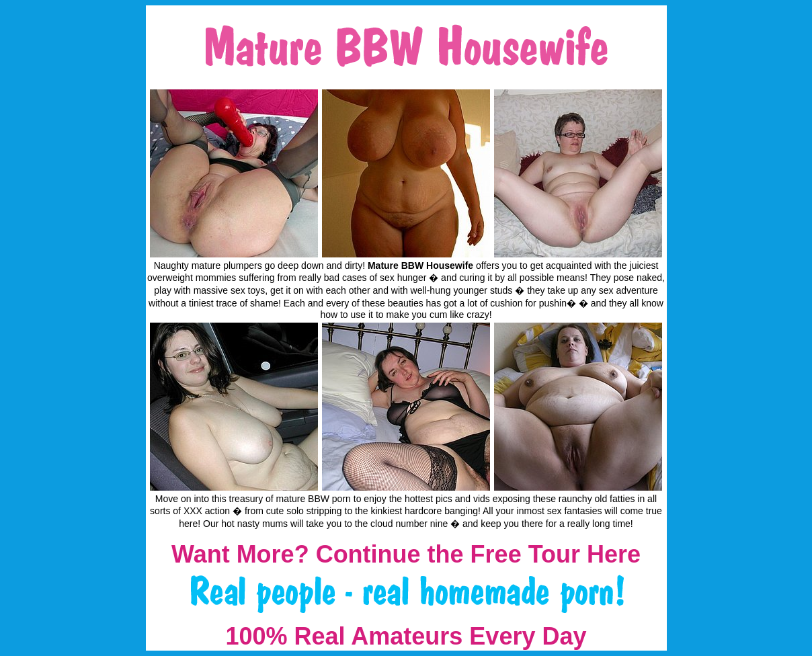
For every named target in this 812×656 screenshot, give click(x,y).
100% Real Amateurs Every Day (406, 636)
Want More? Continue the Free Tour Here (406, 554)
